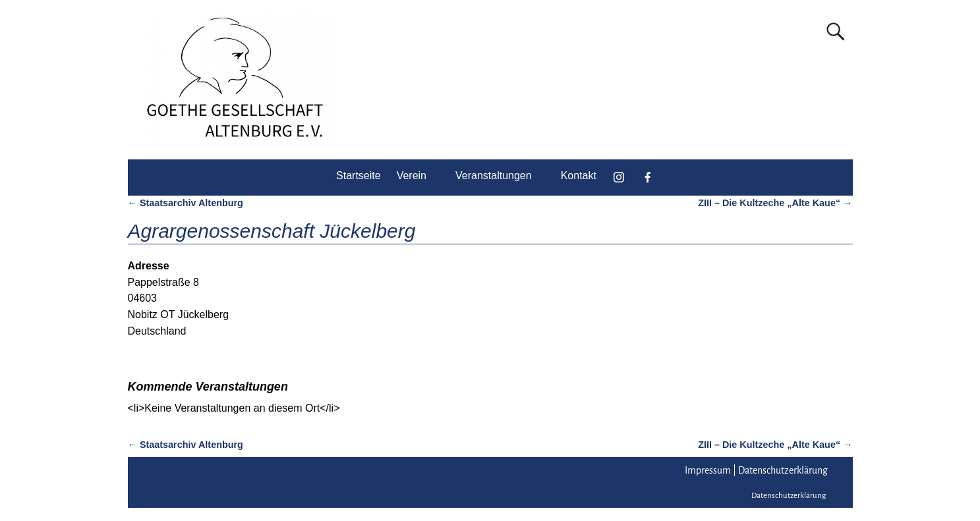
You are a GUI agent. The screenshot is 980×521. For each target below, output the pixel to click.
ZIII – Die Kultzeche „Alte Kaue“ (775, 203)
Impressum (708, 470)
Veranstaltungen (494, 176)
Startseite (359, 176)
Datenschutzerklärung (783, 470)
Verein (412, 176)
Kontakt (579, 176)
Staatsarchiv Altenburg (186, 203)
